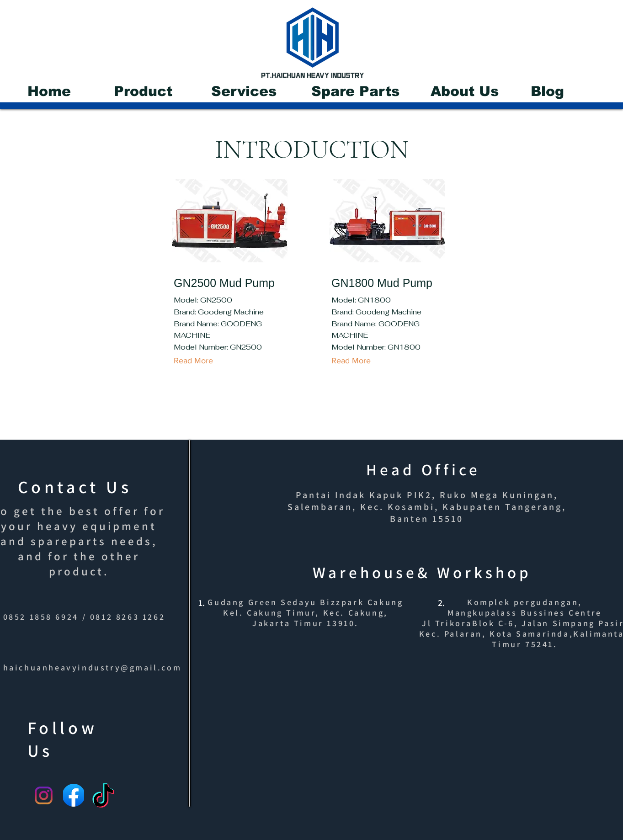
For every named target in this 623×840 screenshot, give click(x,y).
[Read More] (193, 361)
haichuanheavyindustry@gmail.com (93, 667)
